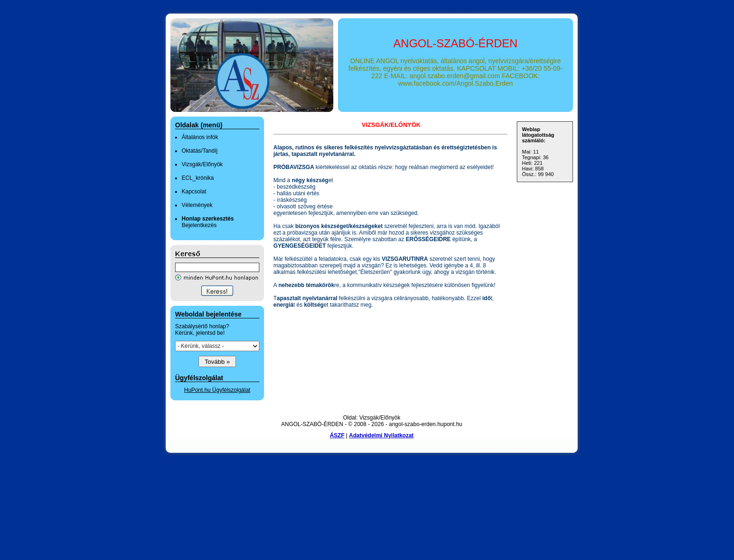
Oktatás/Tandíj (200, 151)
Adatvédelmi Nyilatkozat (382, 435)
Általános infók (200, 137)
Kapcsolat (194, 192)
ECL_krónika (198, 178)
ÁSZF (337, 435)
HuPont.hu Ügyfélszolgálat (217, 390)
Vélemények (197, 205)
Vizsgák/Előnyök (202, 164)
